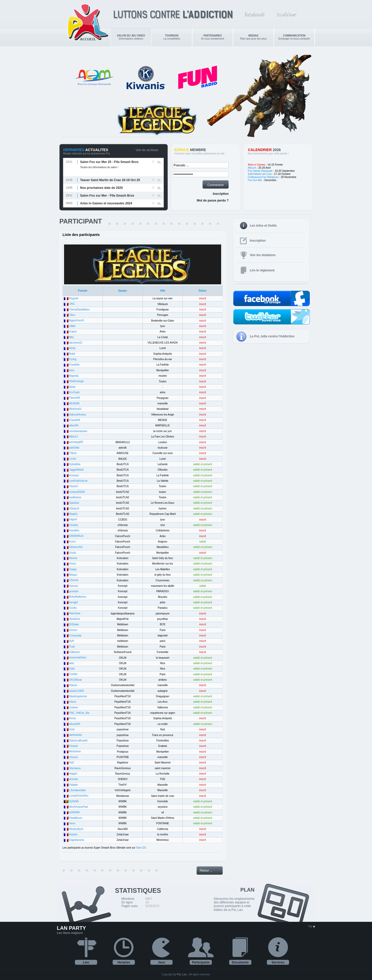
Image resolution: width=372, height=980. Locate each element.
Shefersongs (76, 381)
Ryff (72, 641)
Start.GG (141, 848)
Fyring (73, 359)
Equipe (123, 291)
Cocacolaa (75, 636)
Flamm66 (75, 398)
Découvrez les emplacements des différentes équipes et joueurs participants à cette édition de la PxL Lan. (234, 904)
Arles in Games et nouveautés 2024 (106, 203)
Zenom (73, 630)
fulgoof (73, 519)
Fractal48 (75, 420)
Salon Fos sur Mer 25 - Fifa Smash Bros (109, 162)
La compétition (172, 37)
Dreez (73, 564)
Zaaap (73, 569)
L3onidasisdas (78, 790)
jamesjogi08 (76, 442)
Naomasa (75, 613)
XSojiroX (74, 508)
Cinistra (74, 525)
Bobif (72, 354)
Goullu (73, 608)
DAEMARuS (76, 536)
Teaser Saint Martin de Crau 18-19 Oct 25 (110, 180)
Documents (240, 962)
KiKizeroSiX (76, 547)
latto (72, 663)
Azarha (73, 834)
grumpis (74, 591)
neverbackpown (78, 431)
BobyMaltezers (78, 597)
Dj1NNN (74, 801)
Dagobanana (77, 840)
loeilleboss (75, 497)
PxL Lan (182, 974)
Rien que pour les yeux (253, 37)
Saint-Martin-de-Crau (260, 174)
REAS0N (74, 403)
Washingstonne (78, 696)
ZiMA (72, 326)
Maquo (73, 575)
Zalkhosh (75, 652)
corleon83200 (77, 492)
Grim (72, 729)
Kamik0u (74, 530)
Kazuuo (74, 586)
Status (203, 291)
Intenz (73, 702)
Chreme (74, 580)
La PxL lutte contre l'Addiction (272, 336)
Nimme (73, 558)
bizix (72, 370)
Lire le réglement (262, 270)
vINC (72, 304)
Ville (162, 291)
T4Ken (73, 453)
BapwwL (74, 376)
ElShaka (74, 624)
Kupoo (73, 332)
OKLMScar (76, 680)
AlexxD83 (75, 724)
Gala (72, 669)
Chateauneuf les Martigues (263, 177)
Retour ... (206, 871)
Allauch (252, 168)
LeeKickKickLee (78, 481)
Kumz (73, 542)
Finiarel (73, 746)
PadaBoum (76, 818)
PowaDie (74, 365)
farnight (73, 602)
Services (278, 962)
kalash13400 (77, 691)
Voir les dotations (263, 255)
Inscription (221, 194)
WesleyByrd (76, 829)
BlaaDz (73, 514)
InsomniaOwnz (78, 658)
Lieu (86, 962)
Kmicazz (74, 475)
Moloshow (75, 751)
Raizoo (73, 685)
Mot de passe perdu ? (213, 201)
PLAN (247, 890)
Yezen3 (73, 486)
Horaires (124, 962)
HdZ (72, 763)
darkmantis (76, 735)
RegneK (74, 298)
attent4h (74, 425)
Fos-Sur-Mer (255, 180)
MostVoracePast (79, 807)
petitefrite (75, 812)
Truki (72, 647)
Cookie (73, 674)
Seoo (72, 823)
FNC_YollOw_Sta (79, 713)
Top (312, 926)
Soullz (73, 553)
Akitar (72, 387)
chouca (73, 757)
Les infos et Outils (263, 226)
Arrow (72, 718)
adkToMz (74, 448)
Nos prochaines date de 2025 (101, 188)
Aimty (72, 348)
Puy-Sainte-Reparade (260, 171)
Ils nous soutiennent (213, 37)
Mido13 (73, 437)
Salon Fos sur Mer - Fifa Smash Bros (107, 196)
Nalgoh (73, 774)
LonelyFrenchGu (79, 796)
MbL (72, 337)
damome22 (76, 343)
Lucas (73, 459)
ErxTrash (74, 392)
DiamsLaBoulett (78, 741)
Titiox (72, 315)
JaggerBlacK (77, 470)
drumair (74, 779)
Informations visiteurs (131, 37)
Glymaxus (75, 768)
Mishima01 (75, 409)
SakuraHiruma (78, 415)
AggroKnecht (76, 320)
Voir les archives (147, 150)
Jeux (161, 962)
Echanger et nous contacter (294, 37)
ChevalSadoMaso (79, 310)
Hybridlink (75, 464)
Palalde (73, 785)
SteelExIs (75, 619)
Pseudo (83, 291)
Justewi (73, 707)
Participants (201, 962)
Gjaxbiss (74, 503)
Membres (128, 899)
